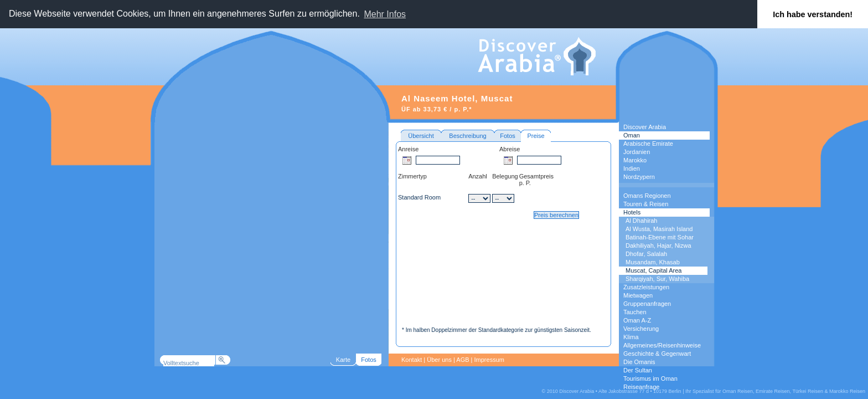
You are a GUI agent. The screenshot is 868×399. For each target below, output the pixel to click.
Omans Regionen (647, 196)
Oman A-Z (637, 320)
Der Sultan (638, 370)
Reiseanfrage (641, 387)
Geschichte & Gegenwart (657, 354)
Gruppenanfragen (647, 304)
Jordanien (637, 152)
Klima (631, 337)
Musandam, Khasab (653, 262)
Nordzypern (639, 177)
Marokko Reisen (847, 391)
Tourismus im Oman (650, 378)
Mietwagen (638, 295)
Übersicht (421, 136)
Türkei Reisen (808, 391)
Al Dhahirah (641, 221)
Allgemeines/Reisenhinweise (662, 345)
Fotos (508, 136)
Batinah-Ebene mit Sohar (660, 237)
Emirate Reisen (773, 391)
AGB (463, 360)
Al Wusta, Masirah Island (659, 229)
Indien (632, 168)
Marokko (635, 160)
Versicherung (641, 329)
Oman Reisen (738, 391)
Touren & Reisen (646, 204)
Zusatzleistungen (646, 287)
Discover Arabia (645, 127)
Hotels (632, 212)
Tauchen (635, 312)
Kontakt (412, 360)
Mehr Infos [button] (385, 14)
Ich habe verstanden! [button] (813, 14)
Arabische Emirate (648, 144)
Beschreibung (467, 136)
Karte (343, 360)
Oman (632, 135)
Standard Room (419, 197)
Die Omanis (639, 362)
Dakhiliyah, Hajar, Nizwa (658, 245)
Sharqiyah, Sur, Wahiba (657, 279)
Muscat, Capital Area (654, 270)
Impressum (489, 360)
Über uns (439, 360)
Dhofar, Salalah (646, 254)
